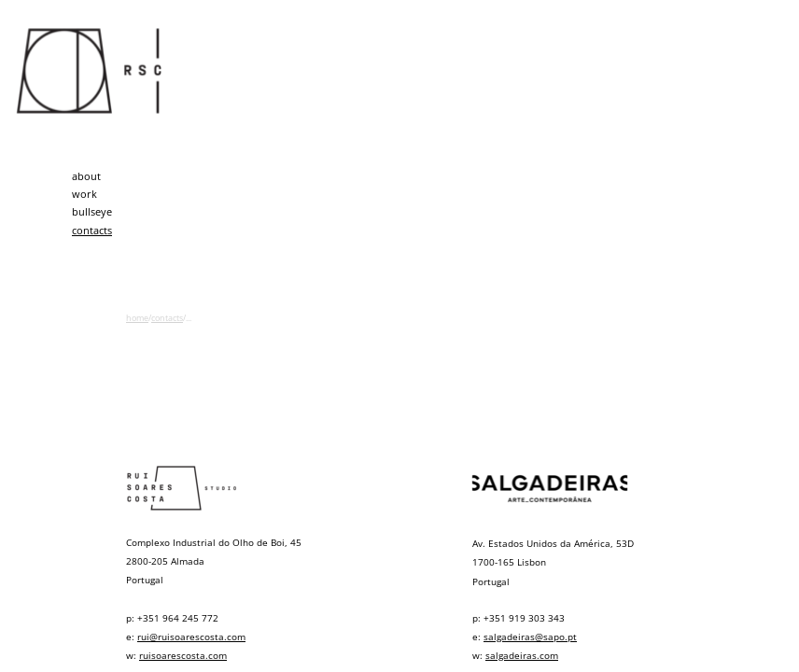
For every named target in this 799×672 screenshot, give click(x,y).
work (84, 194)
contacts (92, 230)
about (86, 176)
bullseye (92, 211)
